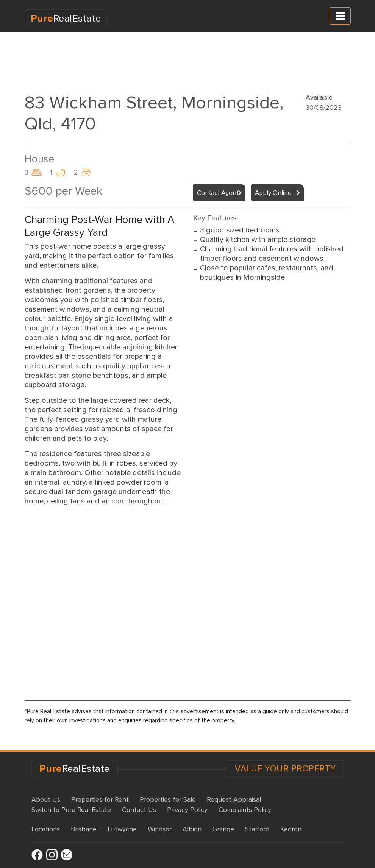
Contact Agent (218, 193)
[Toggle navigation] (340, 16)
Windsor (160, 829)
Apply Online (273, 193)
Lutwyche (122, 829)
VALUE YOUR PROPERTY (285, 769)
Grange (223, 829)
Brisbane (84, 829)
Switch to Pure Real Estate (71, 810)
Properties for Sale (168, 799)
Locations (46, 829)
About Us (46, 799)
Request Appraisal (234, 799)
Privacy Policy (187, 810)
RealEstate (66, 19)
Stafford (257, 829)
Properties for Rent (100, 799)
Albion (192, 829)
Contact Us (139, 810)
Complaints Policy (245, 810)
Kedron (291, 829)
